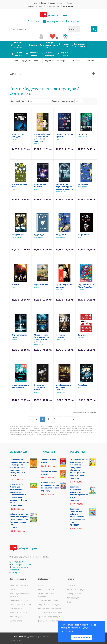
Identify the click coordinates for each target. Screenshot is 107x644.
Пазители (83, 134)
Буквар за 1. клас (48, 460)
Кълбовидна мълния (40, 185)
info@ (54, 21)
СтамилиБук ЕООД (20, 636)
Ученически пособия (19, 600)
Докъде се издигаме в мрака (40, 387)
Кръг (14, 390)
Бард (14, 189)
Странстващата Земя (20, 336)
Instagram (16, 572)
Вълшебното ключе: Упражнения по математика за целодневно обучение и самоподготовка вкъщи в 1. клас (79, 468)
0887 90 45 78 (35, 21)
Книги (37, 61)
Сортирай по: (17, 101)
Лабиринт (81, 290)
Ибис (58, 139)
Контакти (71, 3)
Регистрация (68, 6)
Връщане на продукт (48, 604)
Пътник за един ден (20, 185)
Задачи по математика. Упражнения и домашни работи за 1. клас (79, 492)
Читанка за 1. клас (49, 471)
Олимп (15, 285)
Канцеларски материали (20, 604)
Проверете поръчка (53, 6)
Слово (13, 476)
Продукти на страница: (63, 101)
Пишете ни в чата (20, 567)
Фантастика (76, 61)
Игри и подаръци (17, 617)
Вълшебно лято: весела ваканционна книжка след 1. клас (50, 485)
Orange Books (83, 187)
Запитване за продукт (36, 6)
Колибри (37, 144)
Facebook (15, 570)
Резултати (90, 61)
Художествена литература (55, 61)
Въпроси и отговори (56, 3)
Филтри (16, 74)
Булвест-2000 (16, 506)
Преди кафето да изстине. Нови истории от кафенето (42, 138)
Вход (78, 6)
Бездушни (61, 234)
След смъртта (19, 234)
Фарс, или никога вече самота (21, 386)
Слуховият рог (41, 285)
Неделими (83, 184)
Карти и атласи (16, 621)
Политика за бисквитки (50, 609)
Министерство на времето (64, 135)
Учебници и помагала (19, 586)
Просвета (45, 491)
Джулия (82, 335)
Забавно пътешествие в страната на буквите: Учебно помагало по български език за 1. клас (20, 519)
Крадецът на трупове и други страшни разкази (64, 187)
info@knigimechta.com (22, 564)
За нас (43, 3)
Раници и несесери (18, 613)
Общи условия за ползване (51, 621)
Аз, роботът (84, 234)
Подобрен (83, 385)
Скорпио (14, 528)
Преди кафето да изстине (64, 286)
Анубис (44, 463)
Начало (36, 3)
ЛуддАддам (40, 234)
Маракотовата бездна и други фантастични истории (41, 338)
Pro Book (15, 139)
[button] (38, 101)
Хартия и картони (17, 609)
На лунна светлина (61, 336)
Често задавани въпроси (50, 613)
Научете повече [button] (68, 631)
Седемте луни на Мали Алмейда (86, 286)
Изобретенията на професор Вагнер (64, 387)
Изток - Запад (82, 137)
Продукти (26, 61)
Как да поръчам (46, 590)
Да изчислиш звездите (19, 135)
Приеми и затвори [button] (82, 637)
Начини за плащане (48, 600)
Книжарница (72, 21)
